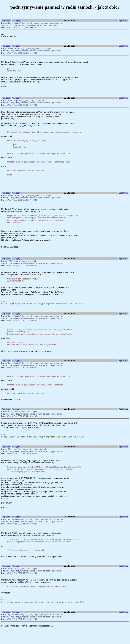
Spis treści (123, 20)
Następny (16, 20)
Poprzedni (6, 20)
